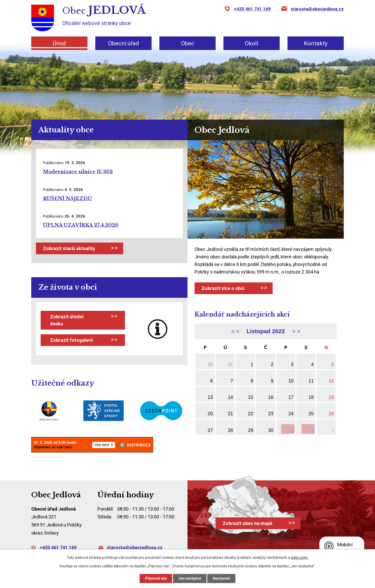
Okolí (252, 43)
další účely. (300, 558)
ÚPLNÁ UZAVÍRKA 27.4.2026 (81, 225)
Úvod (59, 43)
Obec (188, 43)
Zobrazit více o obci (223, 288)
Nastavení (221, 578)
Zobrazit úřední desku (67, 320)
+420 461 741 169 (252, 9)
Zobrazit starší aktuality (69, 248)
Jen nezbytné (190, 578)
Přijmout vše (156, 578)
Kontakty (316, 43)
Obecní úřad (124, 43)
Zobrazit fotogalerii (71, 340)
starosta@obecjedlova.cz (317, 9)
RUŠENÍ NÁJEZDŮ (67, 199)
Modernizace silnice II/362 (78, 172)
